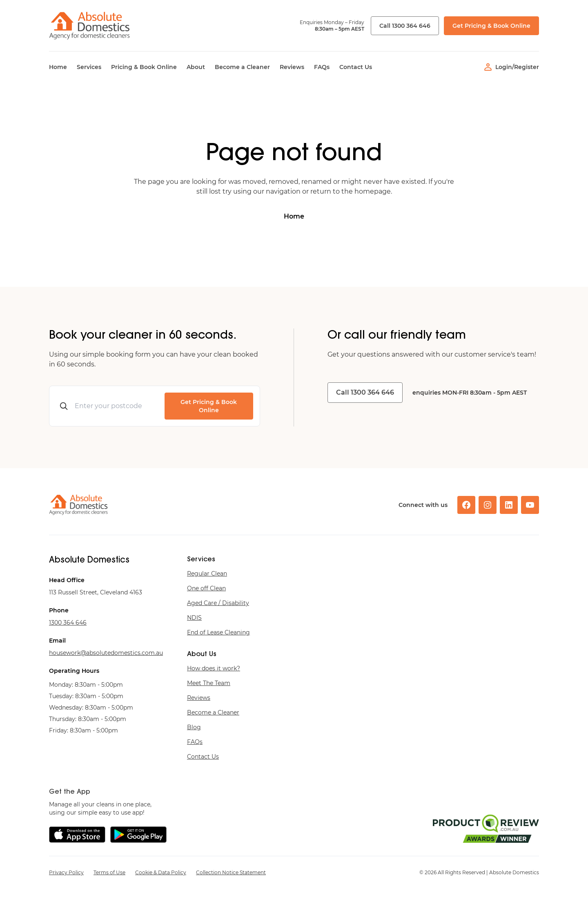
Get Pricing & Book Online (491, 26)
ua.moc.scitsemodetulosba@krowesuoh (106, 653)
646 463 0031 (68, 623)
